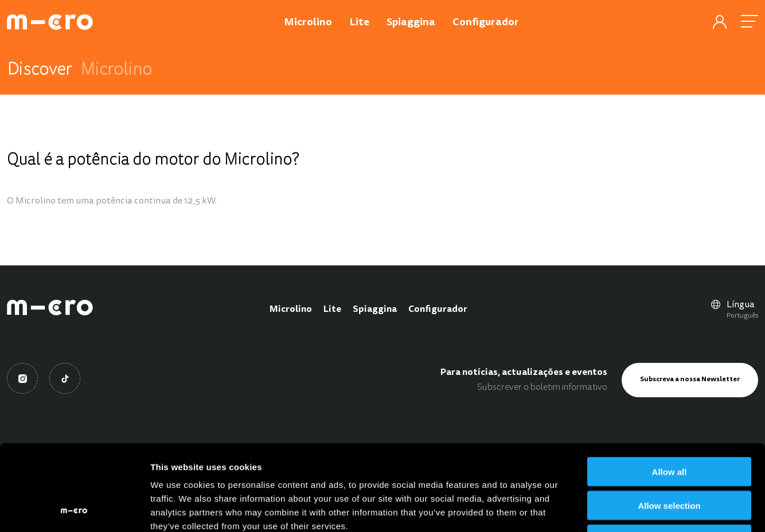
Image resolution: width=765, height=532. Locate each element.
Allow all (670, 391)
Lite (332, 310)
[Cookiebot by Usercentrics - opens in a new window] (74, 510)
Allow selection (669, 425)
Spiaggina (375, 310)
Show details (602, 509)
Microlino (291, 310)
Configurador (438, 310)
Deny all (669, 459)
